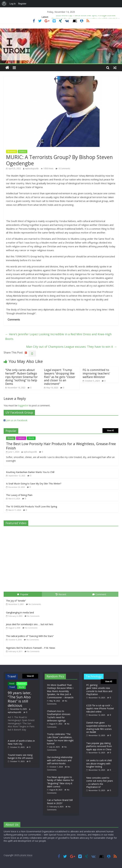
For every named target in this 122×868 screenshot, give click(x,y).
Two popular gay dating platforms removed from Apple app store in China (99, 746)
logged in (23, 405)
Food (12, 684)
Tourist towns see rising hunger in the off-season (20, 757)
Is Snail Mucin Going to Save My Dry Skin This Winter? (34, 484)
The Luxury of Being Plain (19, 495)
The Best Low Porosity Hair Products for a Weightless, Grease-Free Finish (61, 446)
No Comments (35, 604)
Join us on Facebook (17, 420)
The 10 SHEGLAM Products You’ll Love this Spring (32, 507)
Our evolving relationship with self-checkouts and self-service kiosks (60, 760)
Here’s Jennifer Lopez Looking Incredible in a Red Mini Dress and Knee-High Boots (58, 336)
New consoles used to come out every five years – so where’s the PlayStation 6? (100, 782)
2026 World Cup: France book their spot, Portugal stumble (86, 16)
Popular (23, 594)
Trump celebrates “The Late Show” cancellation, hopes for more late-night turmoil (60, 739)
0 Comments (63, 169)
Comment (99, 594)
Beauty (11, 438)
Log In (13, 4)
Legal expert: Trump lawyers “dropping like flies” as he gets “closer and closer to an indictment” (60, 377)
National (22, 684)
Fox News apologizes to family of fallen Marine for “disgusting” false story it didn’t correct (60, 782)
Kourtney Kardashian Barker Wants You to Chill (30, 472)
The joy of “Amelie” (16, 601)
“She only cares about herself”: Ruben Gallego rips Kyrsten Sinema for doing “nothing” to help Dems (21, 377)
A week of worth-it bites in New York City (21, 742)
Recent (61, 594)
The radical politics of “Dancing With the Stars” (30, 636)
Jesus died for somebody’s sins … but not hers (30, 624)
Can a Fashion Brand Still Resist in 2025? (60, 802)
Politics (23, 151)
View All (110, 430)
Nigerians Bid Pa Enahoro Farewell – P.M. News (31, 648)
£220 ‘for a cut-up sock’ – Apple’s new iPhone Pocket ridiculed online (100, 708)
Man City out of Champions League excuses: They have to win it (71, 347)
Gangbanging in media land (20, 612)
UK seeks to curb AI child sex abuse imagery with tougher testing (99, 763)
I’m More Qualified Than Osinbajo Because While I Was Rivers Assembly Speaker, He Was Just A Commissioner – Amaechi (60, 691)
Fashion (21, 438)
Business (12, 151)
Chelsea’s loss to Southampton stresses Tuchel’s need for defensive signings (59, 716)
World (31, 438)
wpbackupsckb (32, 169)
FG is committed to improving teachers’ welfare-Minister (96, 373)
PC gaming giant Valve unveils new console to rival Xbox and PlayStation (99, 690)
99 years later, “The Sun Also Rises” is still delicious (20, 699)
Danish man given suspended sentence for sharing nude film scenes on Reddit (99, 727)
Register (22, 4)
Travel (12, 687)
